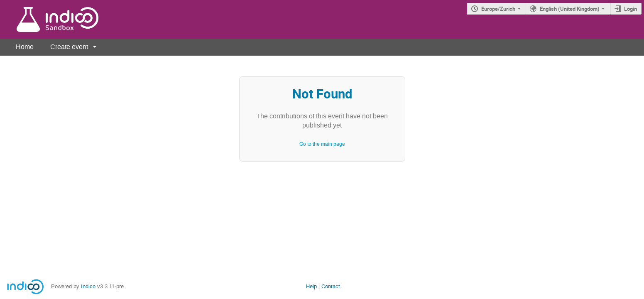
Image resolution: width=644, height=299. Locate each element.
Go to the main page (322, 144)
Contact (331, 286)
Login (631, 9)
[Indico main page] (49, 19)
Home (25, 47)
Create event (69, 47)
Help (311, 286)
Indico (88, 286)
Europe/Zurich (498, 9)
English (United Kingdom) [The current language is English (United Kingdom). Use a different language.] (570, 9)
